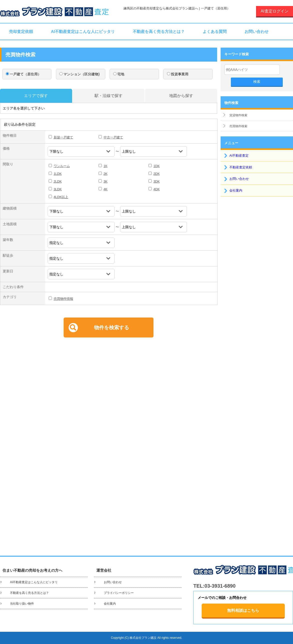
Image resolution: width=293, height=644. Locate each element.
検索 (257, 82)
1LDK (58, 174)
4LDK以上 (61, 197)
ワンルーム (62, 166)
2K (106, 174)
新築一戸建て (63, 137)
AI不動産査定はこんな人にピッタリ (83, 32)
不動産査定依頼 (241, 167)
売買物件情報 (63, 299)
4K (106, 189)
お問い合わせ (257, 32)
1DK (157, 166)
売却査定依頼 (21, 32)
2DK (157, 174)
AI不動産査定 (239, 156)
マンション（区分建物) (79, 74)
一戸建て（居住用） (23, 74)
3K (106, 181)
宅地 (119, 74)
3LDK (58, 189)
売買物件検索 (238, 126)
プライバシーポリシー (119, 593)
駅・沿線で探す (109, 96)
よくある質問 (215, 32)
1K (106, 166)
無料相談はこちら (243, 610)
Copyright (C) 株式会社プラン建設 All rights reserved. (146, 638)
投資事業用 (178, 74)
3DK (157, 181)
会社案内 (236, 190)
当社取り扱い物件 (22, 604)
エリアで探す (36, 96)
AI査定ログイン (274, 11)
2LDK (58, 181)
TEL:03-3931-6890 (215, 586)
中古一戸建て (113, 137)
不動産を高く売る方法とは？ (159, 32)
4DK (157, 189)
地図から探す (181, 96)
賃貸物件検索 (238, 115)
